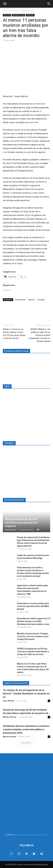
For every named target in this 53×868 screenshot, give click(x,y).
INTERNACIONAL (27, 11)
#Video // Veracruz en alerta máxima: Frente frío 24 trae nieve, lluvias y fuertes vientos (14, 334)
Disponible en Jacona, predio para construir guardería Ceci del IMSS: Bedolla (33, 606)
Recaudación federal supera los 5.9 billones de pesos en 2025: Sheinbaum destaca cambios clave (34, 621)
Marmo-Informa (9, 717)
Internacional (20, 300)
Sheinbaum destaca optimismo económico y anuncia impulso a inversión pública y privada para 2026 (26, 729)
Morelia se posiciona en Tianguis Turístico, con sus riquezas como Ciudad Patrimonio (33, 636)
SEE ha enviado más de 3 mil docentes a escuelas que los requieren (21, 523)
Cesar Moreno (11, 530)
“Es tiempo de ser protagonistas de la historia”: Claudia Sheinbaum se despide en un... (26, 693)
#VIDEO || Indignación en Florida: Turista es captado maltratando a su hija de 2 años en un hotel (33, 651)
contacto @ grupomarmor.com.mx (32, 835)
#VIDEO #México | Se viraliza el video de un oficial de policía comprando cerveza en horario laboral (39, 335)
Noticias (32, 300)
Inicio (5, 11)
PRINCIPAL (30, 15)
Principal (41, 300)
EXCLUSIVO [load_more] (27, 743)
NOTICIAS (14, 11)
